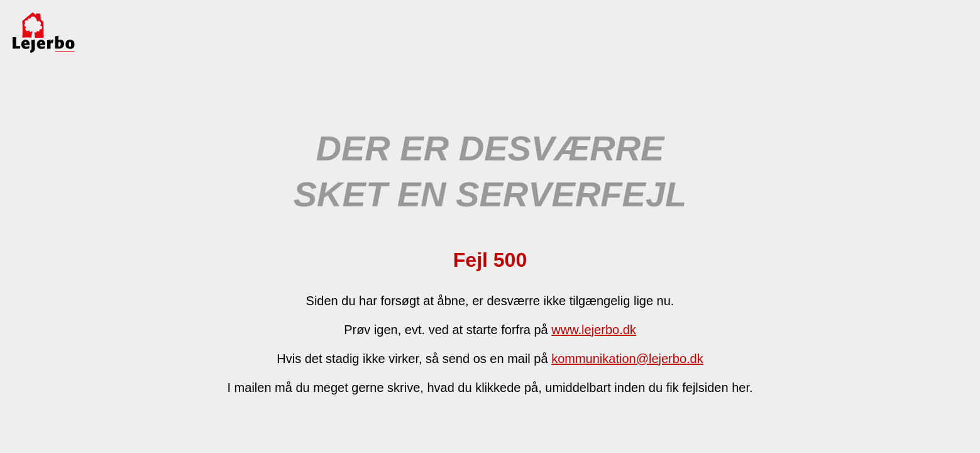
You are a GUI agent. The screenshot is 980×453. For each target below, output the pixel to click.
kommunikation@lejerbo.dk (627, 359)
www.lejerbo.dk (594, 330)
